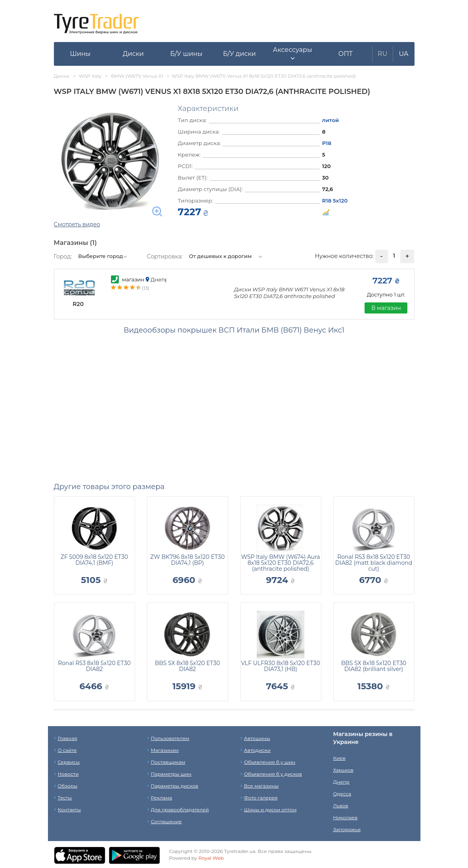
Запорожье (347, 829)
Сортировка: (165, 256)
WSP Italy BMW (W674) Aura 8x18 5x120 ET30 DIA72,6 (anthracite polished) (280, 563)
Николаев (346, 817)
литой (331, 120)
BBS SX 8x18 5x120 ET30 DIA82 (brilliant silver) (374, 666)
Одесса (342, 794)
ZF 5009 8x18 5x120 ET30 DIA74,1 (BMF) (94, 560)
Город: (63, 256)
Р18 (327, 143)
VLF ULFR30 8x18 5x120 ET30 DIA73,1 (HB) (280, 666)
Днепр (341, 782)
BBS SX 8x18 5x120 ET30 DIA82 (188, 666)
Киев (339, 758)
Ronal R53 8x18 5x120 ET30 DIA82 (94, 666)
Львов (341, 806)
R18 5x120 (335, 201)
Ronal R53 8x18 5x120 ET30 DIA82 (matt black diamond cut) (374, 563)
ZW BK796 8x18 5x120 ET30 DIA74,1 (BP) (187, 560)
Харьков (343, 770)
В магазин (386, 308)
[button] (292, 54)
